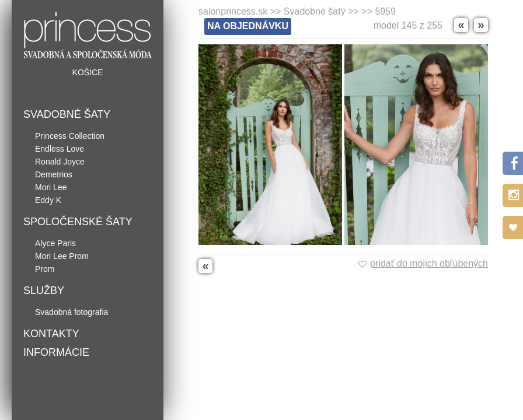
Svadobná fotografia (72, 312)
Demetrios (54, 174)
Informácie (56, 352)
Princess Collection (70, 136)
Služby (44, 290)
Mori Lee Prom (62, 256)
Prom (45, 269)
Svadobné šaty (67, 114)
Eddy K (48, 200)
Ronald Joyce (60, 162)
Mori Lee (51, 187)
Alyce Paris (55, 243)
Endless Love (60, 149)
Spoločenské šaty (78, 222)
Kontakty (51, 334)
